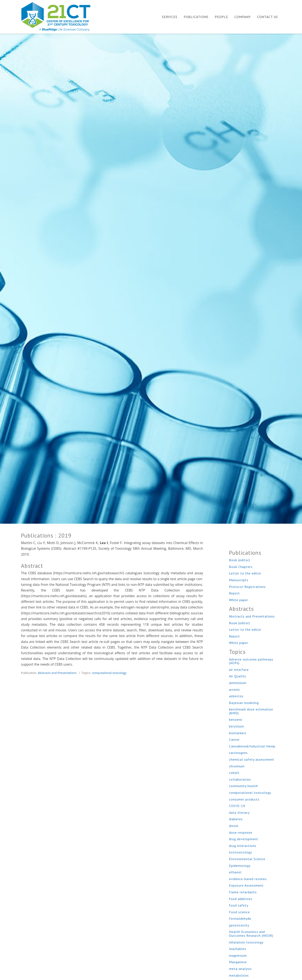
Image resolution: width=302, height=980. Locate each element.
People (221, 17)
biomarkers (238, 733)
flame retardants (243, 892)
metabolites (239, 975)
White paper (239, 600)
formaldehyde (240, 919)
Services (170, 17)
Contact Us (268, 17)
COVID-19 (237, 806)
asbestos (236, 696)
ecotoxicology (240, 852)
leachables (238, 949)
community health (243, 786)
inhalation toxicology (246, 942)
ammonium (238, 683)
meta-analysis (240, 969)
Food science (239, 912)
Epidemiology (240, 866)
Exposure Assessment (246, 885)
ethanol (235, 872)
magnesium (238, 955)
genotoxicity (239, 925)
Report (234, 593)
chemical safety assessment (252, 759)
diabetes (236, 819)
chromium (237, 766)
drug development (244, 839)
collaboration (240, 779)
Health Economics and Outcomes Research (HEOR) (251, 934)
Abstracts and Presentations (57, 673)
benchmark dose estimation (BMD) (251, 711)
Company (243, 17)
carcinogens (238, 753)
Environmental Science (247, 859)
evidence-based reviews (248, 879)
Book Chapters (241, 567)
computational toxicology (109, 673)
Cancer (234, 739)
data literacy (239, 813)
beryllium (236, 726)
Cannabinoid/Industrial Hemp (252, 746)
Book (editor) (240, 560)
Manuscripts (239, 580)
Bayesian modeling (244, 703)
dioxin (234, 826)
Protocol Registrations (247, 587)
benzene (236, 720)
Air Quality (238, 676)
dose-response (241, 832)
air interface (239, 670)
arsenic (235, 690)
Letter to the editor (245, 573)
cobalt (234, 773)
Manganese (238, 962)
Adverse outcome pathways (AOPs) (251, 661)
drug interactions (243, 846)
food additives (241, 899)
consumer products (244, 799)
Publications (196, 17)
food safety (239, 905)
